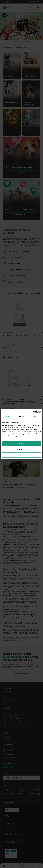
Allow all (21, 443)
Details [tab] (21, 416)
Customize (22, 449)
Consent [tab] (8, 416)
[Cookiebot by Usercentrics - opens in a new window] (33, 412)
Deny (21, 455)
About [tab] (35, 416)
